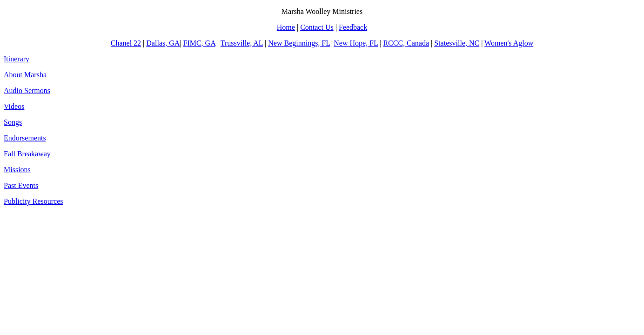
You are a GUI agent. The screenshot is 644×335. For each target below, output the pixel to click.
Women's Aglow (509, 43)
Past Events (21, 185)
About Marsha (25, 75)
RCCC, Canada (406, 43)
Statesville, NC (457, 43)
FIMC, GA (199, 43)
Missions (17, 170)
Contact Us (317, 27)
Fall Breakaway (27, 154)
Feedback (353, 27)
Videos (14, 106)
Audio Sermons (27, 90)
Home (286, 27)
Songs (13, 122)
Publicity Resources (34, 201)
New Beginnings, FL (299, 43)
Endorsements (25, 138)
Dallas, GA (163, 43)
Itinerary (17, 59)
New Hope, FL (356, 43)
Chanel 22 (126, 43)
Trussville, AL (242, 43)
